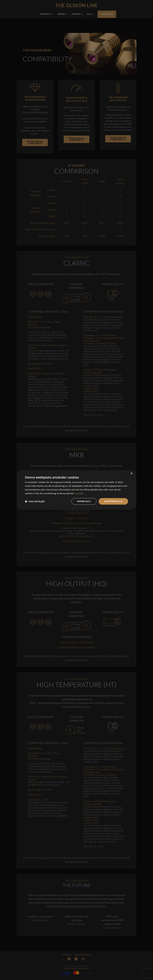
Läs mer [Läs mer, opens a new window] (79, 493)
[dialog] (76, 490)
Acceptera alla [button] (113, 501)
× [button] (131, 474)
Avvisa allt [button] (83, 501)
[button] (35, 501)
